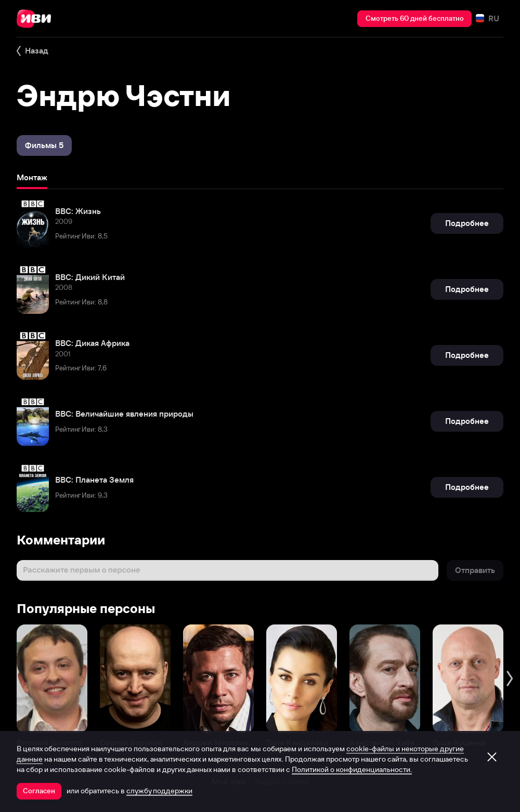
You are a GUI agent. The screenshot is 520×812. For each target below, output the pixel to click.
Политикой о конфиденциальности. (352, 769)
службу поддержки (159, 791)
